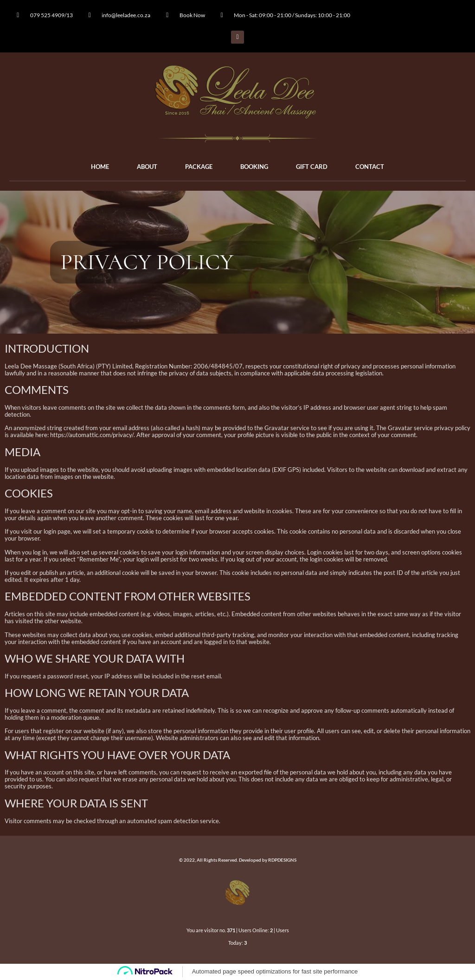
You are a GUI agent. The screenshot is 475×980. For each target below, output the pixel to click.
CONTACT (370, 167)
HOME (100, 167)
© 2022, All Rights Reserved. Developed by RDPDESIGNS (238, 860)
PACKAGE (199, 167)
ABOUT (147, 167)
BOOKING (254, 167)
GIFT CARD (312, 167)
